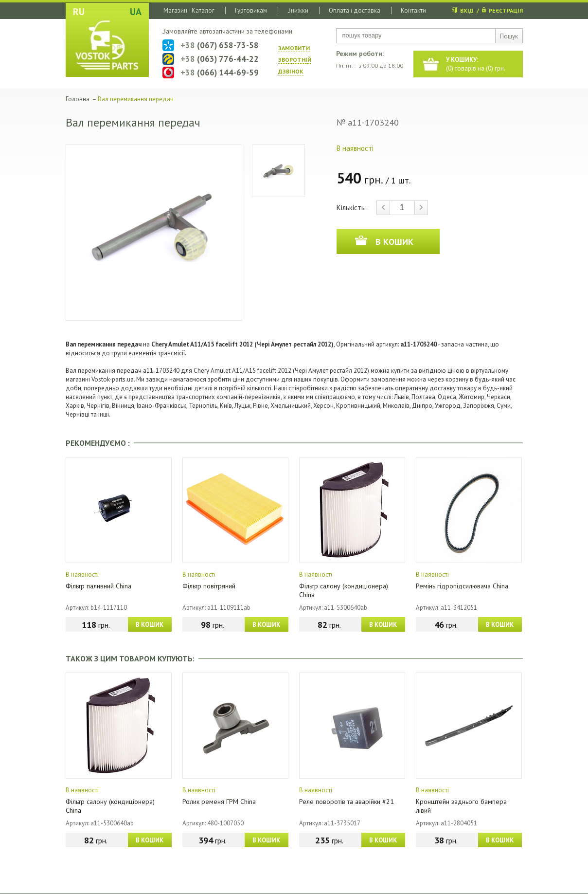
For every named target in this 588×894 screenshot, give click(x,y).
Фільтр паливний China (98, 586)
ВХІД (467, 10)
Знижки (298, 10)
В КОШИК (150, 625)
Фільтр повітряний (209, 586)
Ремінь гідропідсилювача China (462, 586)
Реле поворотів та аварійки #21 (347, 802)
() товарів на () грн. (476, 64)
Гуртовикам (251, 10)
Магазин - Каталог (189, 10)
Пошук (509, 36)
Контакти (413, 10)
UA (136, 12)
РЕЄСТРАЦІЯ (506, 10)
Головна (78, 99)
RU (79, 12)
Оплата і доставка (355, 10)
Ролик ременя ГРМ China (219, 802)
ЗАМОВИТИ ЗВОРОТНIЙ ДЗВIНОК (295, 60)
